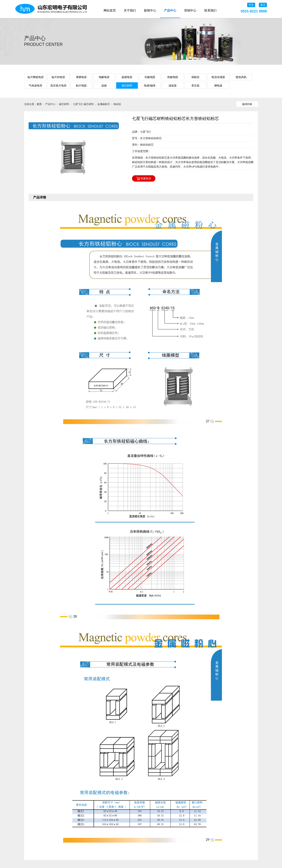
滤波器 (173, 85)
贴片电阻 (81, 85)
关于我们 (130, 11)
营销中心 (190, 11)
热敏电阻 (173, 77)
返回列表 (247, 104)
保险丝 (195, 77)
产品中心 (170, 11)
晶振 (104, 85)
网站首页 (110, 11)
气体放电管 (36, 85)
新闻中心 (150, 11)
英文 (263, 5)
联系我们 (210, 11)
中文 (251, 5)
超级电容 (127, 77)
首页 (39, 104)
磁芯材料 (127, 85)
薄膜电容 (81, 77)
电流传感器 (218, 77)
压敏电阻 (150, 77)
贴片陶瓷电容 (36, 77)
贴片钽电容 (58, 77)
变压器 (195, 85)
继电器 (218, 85)
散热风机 (241, 77)
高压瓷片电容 (58, 85)
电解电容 (104, 77)
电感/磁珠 (150, 85)
